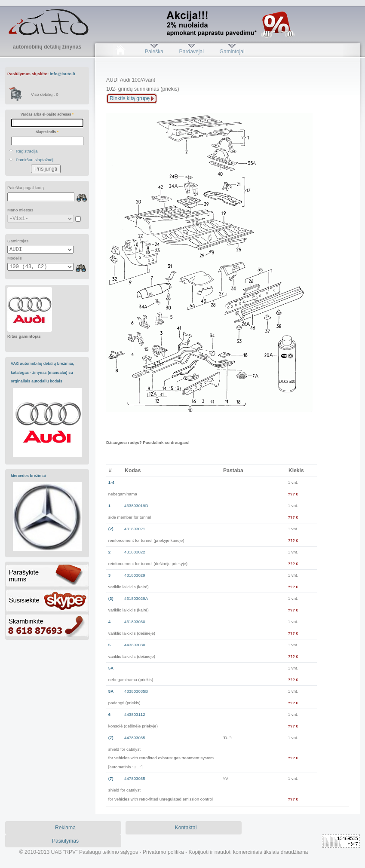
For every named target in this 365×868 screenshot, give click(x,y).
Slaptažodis (47, 132)
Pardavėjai (192, 52)
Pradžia (120, 52)
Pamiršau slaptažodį (35, 160)
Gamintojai (232, 52)
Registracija (27, 151)
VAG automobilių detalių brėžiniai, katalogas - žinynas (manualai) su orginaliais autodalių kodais (42, 372)
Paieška (154, 52)
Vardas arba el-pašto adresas (47, 114)
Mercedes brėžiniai (28, 476)
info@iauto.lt (63, 74)
